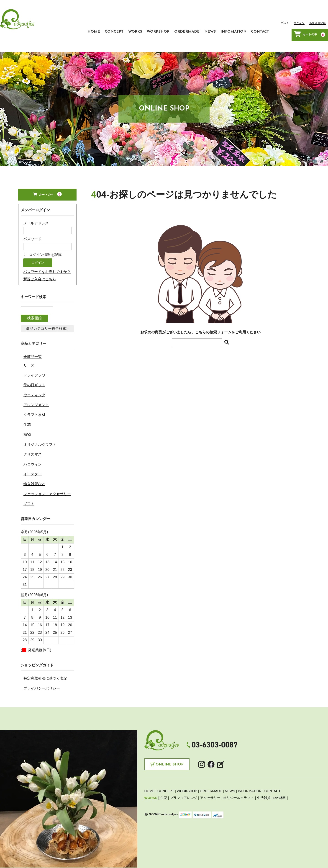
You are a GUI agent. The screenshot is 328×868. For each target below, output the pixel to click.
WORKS (118, 22)
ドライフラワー (36, 353)
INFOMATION (234, 22)
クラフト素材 (34, 392)
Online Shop (170, 742)
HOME (68, 22)
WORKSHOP (145, 22)
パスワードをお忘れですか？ (47, 258)
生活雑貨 (264, 775)
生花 (27, 402)
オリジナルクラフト (40, 422)
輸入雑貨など (34, 462)
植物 (27, 412)
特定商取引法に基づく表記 (45, 656)
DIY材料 (280, 775)
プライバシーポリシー (42, 666)
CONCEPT (92, 22)
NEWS (206, 22)
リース (29, 343)
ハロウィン (33, 442)
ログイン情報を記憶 (43, 241)
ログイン (299, 16)
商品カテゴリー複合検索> (47, 306)
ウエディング (34, 372)
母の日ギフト (34, 363)
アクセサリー (210, 775)
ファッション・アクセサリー (47, 472)
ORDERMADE (178, 22)
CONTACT (265, 22)
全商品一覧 (33, 334)
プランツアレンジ (184, 775)
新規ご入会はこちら (40, 265)
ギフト (29, 481)
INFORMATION (250, 769)
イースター (33, 452)
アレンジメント (36, 382)
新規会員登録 (318, 16)
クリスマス (33, 432)
